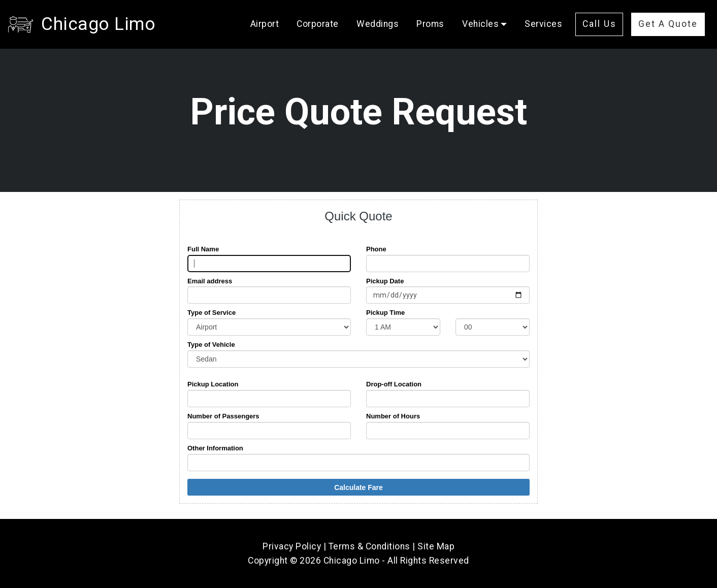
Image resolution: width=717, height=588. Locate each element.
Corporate (318, 24)
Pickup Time (385, 313)
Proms (430, 24)
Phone (376, 249)
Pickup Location (213, 384)
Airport (265, 24)
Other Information (215, 448)
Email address (210, 281)
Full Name (203, 249)
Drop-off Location (394, 384)
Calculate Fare (358, 487)
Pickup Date (385, 281)
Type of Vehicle (211, 345)
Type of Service (211, 313)
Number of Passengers (223, 416)
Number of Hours (393, 416)
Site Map (436, 546)
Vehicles (480, 24)
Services (543, 24)
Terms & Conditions (369, 546)
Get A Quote (668, 24)
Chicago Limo (98, 24)
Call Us (599, 24)
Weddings (378, 24)
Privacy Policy (292, 546)
